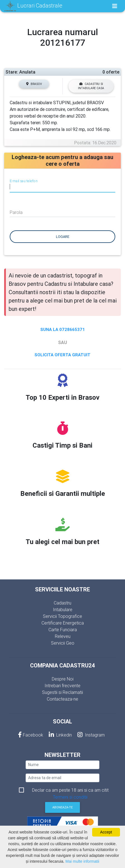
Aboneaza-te (62, 807)
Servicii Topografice (62, 616)
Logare (63, 237)
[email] (62, 778)
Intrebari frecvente (62, 686)
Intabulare (63, 609)
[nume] (62, 765)
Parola (16, 212)
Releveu (63, 636)
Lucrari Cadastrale (33, 6)
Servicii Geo (63, 643)
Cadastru (62, 603)
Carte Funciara (63, 630)
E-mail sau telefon (24, 181)
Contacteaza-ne (62, 699)
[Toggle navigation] (115, 6)
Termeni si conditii (70, 797)
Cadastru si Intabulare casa (91, 86)
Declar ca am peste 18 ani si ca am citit (70, 790)
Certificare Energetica (63, 623)
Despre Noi (63, 679)
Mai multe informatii (82, 861)
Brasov (34, 84)
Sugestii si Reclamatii (62, 692)
